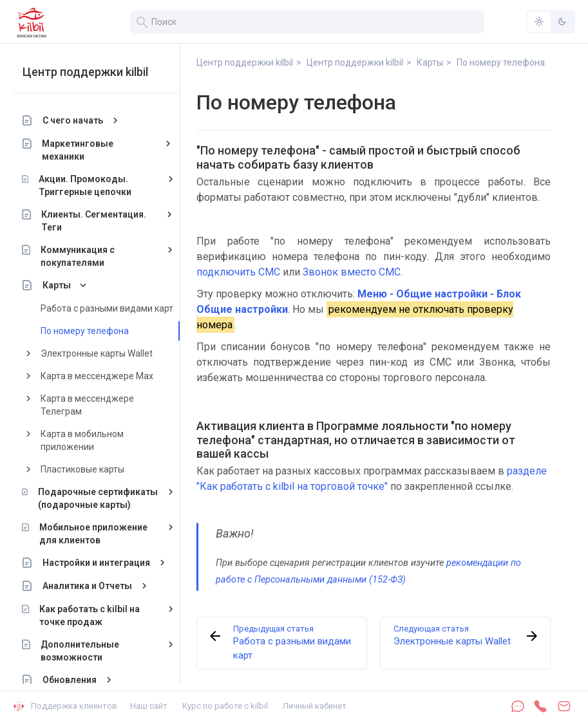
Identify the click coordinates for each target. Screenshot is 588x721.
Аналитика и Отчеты (87, 586)
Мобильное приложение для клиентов (93, 534)
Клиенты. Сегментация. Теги (94, 221)
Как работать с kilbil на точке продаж (90, 615)
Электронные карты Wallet (97, 353)
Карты (57, 285)
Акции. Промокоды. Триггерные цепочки (85, 185)
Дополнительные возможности (80, 651)
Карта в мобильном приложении (82, 440)
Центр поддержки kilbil (85, 72)
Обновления (70, 680)
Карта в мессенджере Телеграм (87, 405)
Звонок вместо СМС (352, 272)
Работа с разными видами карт (107, 308)
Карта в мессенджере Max (97, 376)
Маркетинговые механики (78, 150)
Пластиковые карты (82, 469)
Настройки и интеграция (96, 563)
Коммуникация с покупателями (78, 256)
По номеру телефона (85, 331)
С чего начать (73, 120)
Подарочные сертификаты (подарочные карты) (98, 498)
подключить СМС (238, 272)
